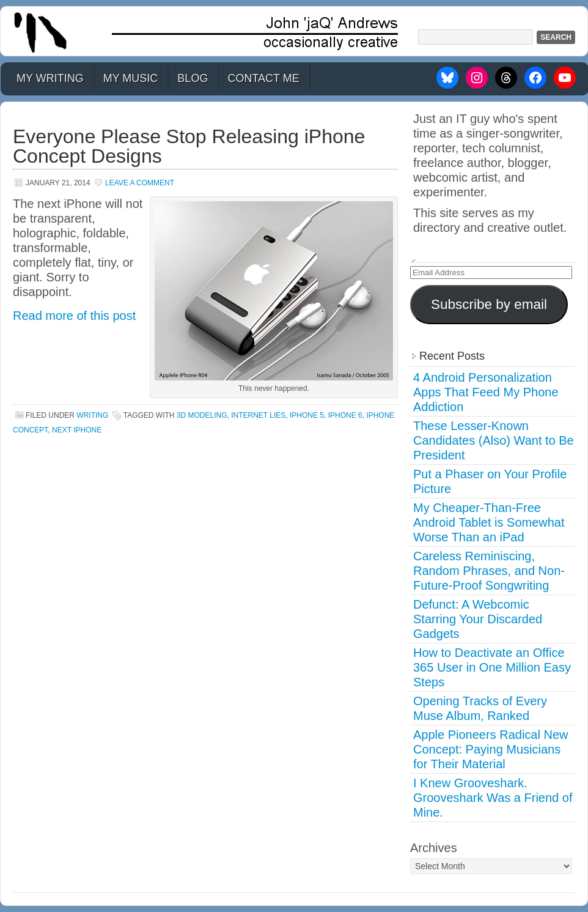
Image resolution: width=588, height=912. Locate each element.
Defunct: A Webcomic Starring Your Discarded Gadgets (478, 619)
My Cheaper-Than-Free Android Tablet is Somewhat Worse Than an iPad (489, 522)
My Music (131, 78)
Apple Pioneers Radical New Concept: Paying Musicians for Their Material (491, 749)
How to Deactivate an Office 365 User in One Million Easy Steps (492, 667)
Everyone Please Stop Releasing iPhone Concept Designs (189, 146)
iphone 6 (345, 415)
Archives (434, 848)
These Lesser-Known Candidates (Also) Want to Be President (494, 440)
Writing (92, 415)
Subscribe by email (489, 304)
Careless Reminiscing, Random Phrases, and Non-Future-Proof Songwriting (489, 571)
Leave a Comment (140, 183)
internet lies (258, 415)
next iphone (77, 430)
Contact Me (263, 78)
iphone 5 (307, 415)
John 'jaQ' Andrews (294, 31)
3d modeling (202, 415)
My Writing (50, 78)
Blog (193, 78)
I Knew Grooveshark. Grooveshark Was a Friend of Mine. (493, 798)
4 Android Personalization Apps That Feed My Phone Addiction (486, 392)
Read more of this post (74, 316)
